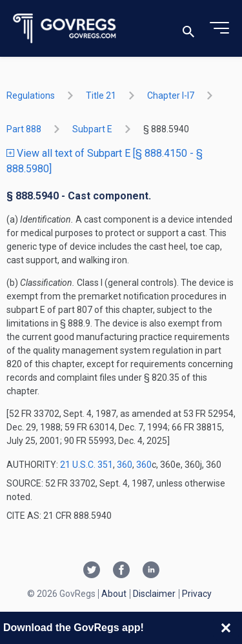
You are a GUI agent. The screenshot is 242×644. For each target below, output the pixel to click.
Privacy (197, 594)
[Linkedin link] (151, 571)
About (114, 594)
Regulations (31, 96)
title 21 (101, 96)
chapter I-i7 (171, 96)
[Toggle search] (188, 29)
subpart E (92, 129)
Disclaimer (154, 594)
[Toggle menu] (219, 28)
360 (125, 465)
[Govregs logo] (65, 29)
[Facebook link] (121, 571)
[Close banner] (226, 628)
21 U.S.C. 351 (86, 465)
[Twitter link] (92, 571)
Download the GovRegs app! (74, 628)
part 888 (24, 129)
